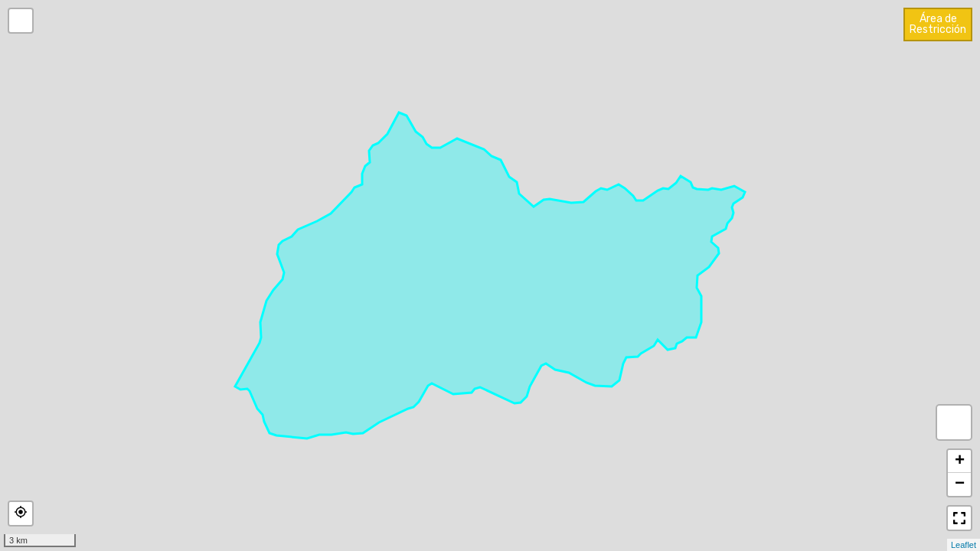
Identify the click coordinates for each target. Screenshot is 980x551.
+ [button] (960, 461)
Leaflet (964, 545)
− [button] (960, 484)
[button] (21, 514)
